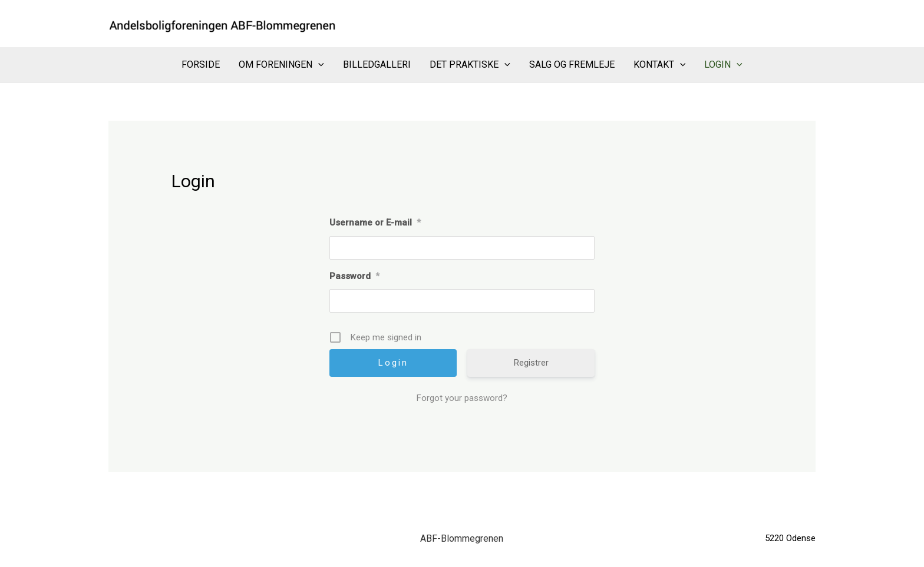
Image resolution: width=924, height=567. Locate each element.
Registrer (531, 363)
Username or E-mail (375, 223)
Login (723, 65)
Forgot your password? (462, 398)
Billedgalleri (377, 64)
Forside (201, 64)
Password (354, 276)
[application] (318, 65)
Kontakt (660, 65)
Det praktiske (470, 65)
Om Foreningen (281, 65)
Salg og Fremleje (572, 64)
